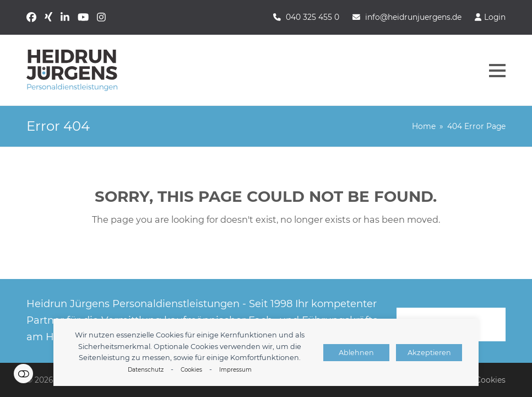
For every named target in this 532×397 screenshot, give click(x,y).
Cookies (191, 370)
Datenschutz (146, 370)
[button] (497, 71)
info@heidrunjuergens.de (413, 17)
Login (495, 17)
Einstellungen (23, 374)
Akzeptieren (429, 353)
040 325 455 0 (313, 17)
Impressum (235, 370)
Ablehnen (356, 353)
